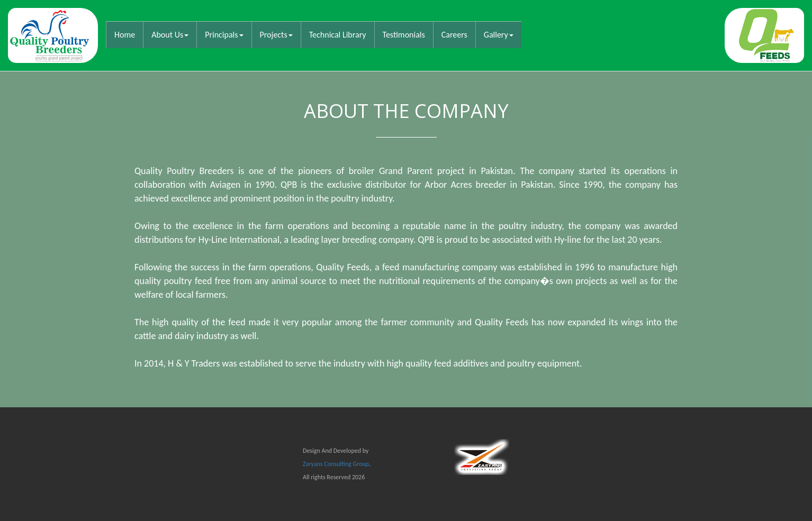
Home (129, 34)
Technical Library (338, 35)
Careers (454, 35)
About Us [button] (170, 35)
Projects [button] (276, 35)
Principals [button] (224, 35)
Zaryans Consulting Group (336, 464)
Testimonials (404, 35)
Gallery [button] (499, 35)
